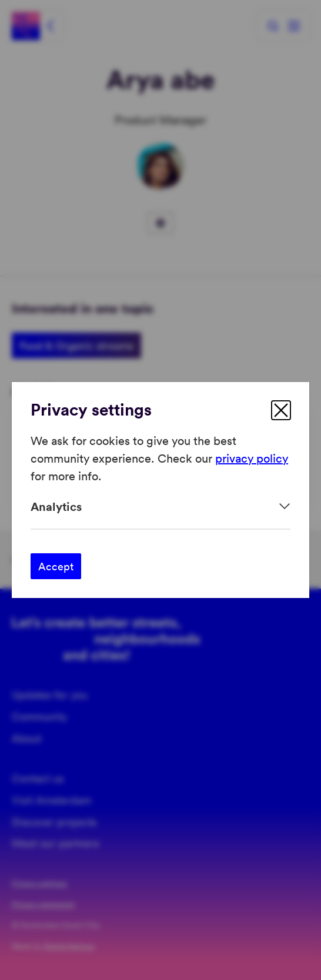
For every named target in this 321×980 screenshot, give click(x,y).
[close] (281, 410)
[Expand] (160, 506)
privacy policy (252, 458)
